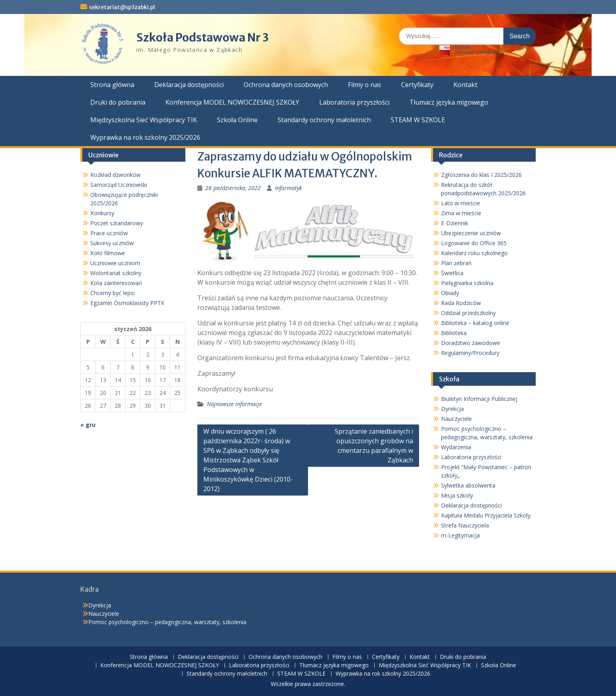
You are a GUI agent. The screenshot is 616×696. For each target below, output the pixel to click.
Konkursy (102, 213)
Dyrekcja (452, 409)
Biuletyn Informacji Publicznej (479, 399)
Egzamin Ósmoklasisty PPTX (127, 303)
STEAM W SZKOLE (418, 120)
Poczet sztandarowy (117, 223)
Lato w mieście (461, 203)
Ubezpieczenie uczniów (471, 233)
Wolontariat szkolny (116, 273)
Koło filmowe (108, 253)
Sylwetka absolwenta (468, 485)
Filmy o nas (365, 85)
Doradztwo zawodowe (471, 343)
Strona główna (112, 85)
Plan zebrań (456, 263)
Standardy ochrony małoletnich (324, 120)
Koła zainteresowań (116, 283)
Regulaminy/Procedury (470, 353)
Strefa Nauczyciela (465, 525)
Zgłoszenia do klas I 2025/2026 (481, 175)
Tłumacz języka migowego (449, 102)
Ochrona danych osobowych (286, 85)
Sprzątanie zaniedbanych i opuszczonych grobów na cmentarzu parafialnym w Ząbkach (374, 446)
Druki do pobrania (118, 102)
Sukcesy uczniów (112, 243)
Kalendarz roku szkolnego (474, 253)
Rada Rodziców (461, 303)
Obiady (450, 293)
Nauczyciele (456, 419)
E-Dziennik (455, 223)
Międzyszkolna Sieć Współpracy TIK (144, 120)
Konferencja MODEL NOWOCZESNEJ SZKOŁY (232, 102)
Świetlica (452, 273)
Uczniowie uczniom (115, 263)
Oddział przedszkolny (468, 313)
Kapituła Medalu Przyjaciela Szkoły (486, 515)
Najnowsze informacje (234, 404)
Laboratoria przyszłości (354, 102)
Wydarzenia (456, 447)
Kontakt (465, 85)
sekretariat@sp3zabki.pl (122, 7)
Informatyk (288, 188)
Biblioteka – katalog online (475, 323)
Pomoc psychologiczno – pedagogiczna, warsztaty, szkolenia (167, 622)
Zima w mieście (461, 213)
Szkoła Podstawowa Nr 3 (203, 38)
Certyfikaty (417, 85)
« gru (88, 425)
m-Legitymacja (460, 535)
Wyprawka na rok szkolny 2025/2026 (145, 137)
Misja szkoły (457, 495)
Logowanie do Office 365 (474, 243)
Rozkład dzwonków (115, 175)
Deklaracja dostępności (189, 85)
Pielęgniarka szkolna (467, 283)
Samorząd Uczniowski (119, 185)
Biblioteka (454, 333)
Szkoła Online (237, 120)
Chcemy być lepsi (112, 293)
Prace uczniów (109, 233)
